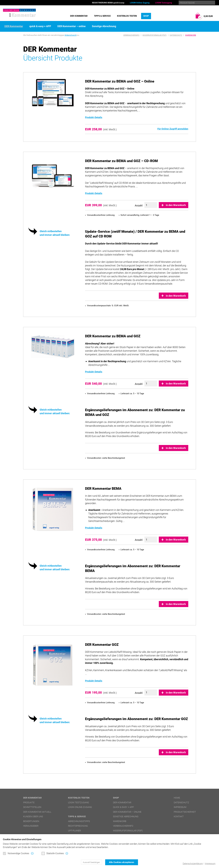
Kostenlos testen (127, 16)
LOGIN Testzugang (164, 3)
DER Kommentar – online (72, 26)
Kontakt (179, 816)
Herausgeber (31, 826)
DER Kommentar (79, 16)
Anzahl (139, 205)
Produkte (29, 802)
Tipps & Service (102, 16)
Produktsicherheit (185, 812)
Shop (146, 16)
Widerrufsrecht (71, 35)
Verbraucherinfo (131, 35)
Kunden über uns (33, 816)
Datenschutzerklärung (193, 864)
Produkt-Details (94, 117)
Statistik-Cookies (53, 853)
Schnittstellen (32, 807)
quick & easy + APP (40, 26)
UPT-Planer (74, 831)
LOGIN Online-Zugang (140, 3)
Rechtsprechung (78, 826)
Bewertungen (31, 821)
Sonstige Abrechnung (104, 26)
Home (177, 798)
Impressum (210, 864)
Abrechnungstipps (79, 821)
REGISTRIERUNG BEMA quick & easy (108, 3)
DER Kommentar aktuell (37, 812)
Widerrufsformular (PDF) (155, 35)
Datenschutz (176, 35)
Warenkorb (191, 35)
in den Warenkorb (176, 205)
